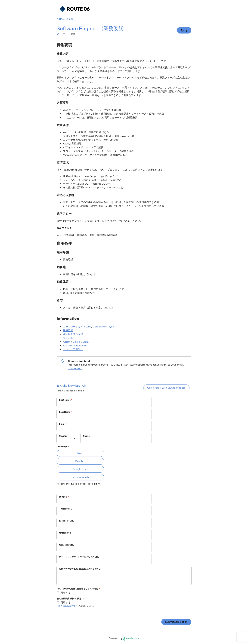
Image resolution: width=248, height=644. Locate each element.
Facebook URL (67, 521)
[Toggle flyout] (75, 438)
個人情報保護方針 (67, 606)
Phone (86, 436)
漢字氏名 (64, 497)
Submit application (176, 622)
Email (63, 424)
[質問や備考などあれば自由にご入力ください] (124, 578)
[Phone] (116, 440)
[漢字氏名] (104, 501)
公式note (68, 338)
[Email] (104, 428)
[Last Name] (104, 416)
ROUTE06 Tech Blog (75, 346)
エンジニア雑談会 (73, 349)
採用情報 (68, 330)
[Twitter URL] (104, 513)
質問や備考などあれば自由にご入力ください (80, 569)
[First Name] (104, 404)
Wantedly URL (67, 545)
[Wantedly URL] (104, 549)
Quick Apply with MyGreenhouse (166, 388)
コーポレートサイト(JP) (77, 327)
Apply (184, 30)
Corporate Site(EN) (104, 327)
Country (63, 436)
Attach (80, 453)
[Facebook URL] (104, 525)
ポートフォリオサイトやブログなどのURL (79, 557)
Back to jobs (65, 19)
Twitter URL (65, 509)
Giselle (77, 342)
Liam (86, 342)
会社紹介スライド (73, 334)
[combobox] (59, 440)
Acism (67, 342)
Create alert (75, 368)
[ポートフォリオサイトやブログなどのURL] (104, 561)
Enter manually (80, 477)
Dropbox (80, 461)
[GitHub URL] (104, 537)
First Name (66, 400)
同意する (65, 593)
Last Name (65, 412)
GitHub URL (65, 533)
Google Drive (80, 469)
